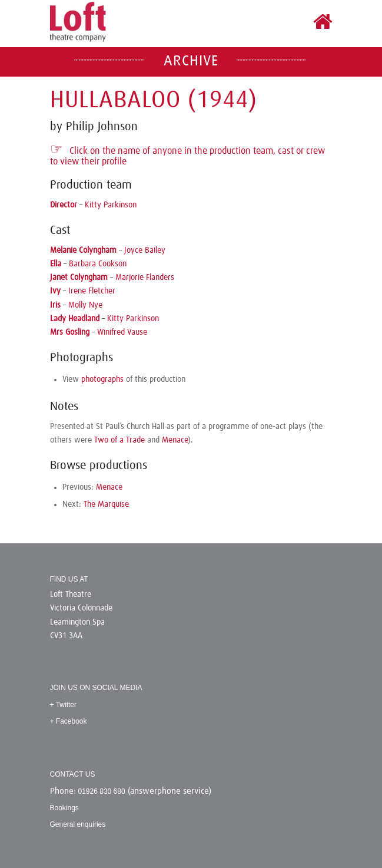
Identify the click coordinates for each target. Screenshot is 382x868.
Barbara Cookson (98, 264)
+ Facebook (69, 721)
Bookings (64, 808)
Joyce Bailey (145, 250)
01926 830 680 (102, 791)
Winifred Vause (122, 332)
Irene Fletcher (92, 291)
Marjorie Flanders (145, 278)
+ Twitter (63, 705)
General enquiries (78, 824)
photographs (102, 379)
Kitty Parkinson (111, 205)
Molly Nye (85, 305)
